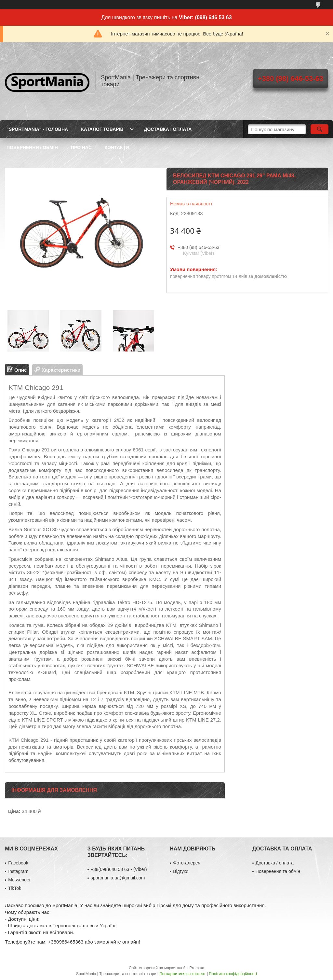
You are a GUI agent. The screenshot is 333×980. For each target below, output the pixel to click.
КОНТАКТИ (117, 147)
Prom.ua (197, 968)
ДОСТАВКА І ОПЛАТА (168, 129)
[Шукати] (320, 129)
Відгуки (181, 871)
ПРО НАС (81, 147)
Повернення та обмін (278, 871)
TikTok (15, 888)
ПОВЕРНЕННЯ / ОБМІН (32, 147)
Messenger (19, 880)
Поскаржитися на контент (182, 974)
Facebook (18, 863)
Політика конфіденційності (233, 974)
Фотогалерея (187, 863)
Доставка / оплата (275, 863)
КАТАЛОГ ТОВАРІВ (102, 129)
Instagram (18, 871)
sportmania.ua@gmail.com (118, 878)
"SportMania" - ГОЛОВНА (37, 129)
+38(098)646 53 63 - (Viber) (119, 869)
